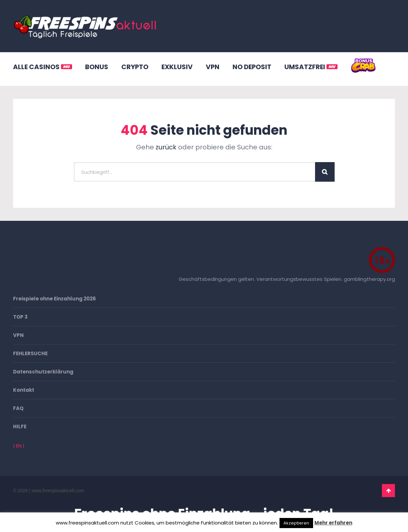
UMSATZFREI (311, 67)
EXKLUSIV (177, 67)
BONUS (97, 67)
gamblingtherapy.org (369, 279)
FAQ (18, 408)
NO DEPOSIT (252, 67)
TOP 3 (20, 317)
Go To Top (388, 491)
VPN (213, 67)
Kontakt (24, 390)
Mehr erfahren (333, 523)
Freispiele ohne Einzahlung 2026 (54, 299)
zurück (166, 147)
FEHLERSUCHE (30, 353)
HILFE (20, 426)
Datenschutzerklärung (43, 372)
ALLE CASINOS (43, 67)
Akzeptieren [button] (296, 523)
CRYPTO (135, 67)
